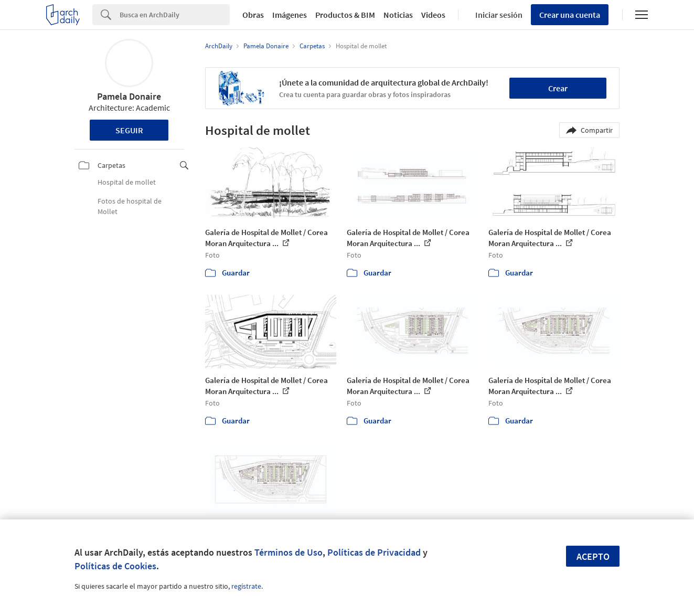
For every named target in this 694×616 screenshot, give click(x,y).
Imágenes (290, 15)
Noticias (398, 15)
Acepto (593, 556)
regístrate (246, 586)
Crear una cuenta (570, 15)
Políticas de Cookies (115, 566)
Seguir (129, 130)
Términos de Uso (289, 552)
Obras (253, 15)
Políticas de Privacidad (374, 552)
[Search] (175, 15)
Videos (433, 15)
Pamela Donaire (129, 96)
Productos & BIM (345, 15)
